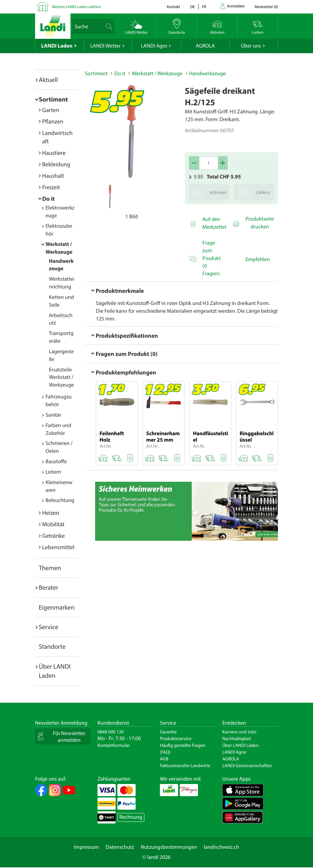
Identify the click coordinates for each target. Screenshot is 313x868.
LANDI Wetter (106, 46)
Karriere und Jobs (239, 732)
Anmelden (236, 6)
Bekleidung (56, 164)
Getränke (53, 536)
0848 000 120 (111, 732)
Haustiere (54, 153)
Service (49, 627)
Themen (50, 568)
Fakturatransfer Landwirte (185, 765)
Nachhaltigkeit (237, 738)
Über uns (251, 46)
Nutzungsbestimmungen (169, 847)
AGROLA (205, 46)
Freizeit (51, 187)
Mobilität (53, 524)
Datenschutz (120, 847)
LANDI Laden (57, 46)
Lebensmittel (58, 547)
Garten (51, 110)
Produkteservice (176, 738)
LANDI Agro (154, 46)
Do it (48, 199)
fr (204, 7)
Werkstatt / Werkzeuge (157, 74)
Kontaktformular (114, 745)
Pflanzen (53, 121)
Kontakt (174, 7)
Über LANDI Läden (240, 745)
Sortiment (53, 99)
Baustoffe (56, 461)
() (266, 7)
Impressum (86, 847)
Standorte (52, 646)
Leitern (53, 472)
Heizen (51, 513)
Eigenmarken (57, 607)
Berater (49, 587)
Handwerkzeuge (208, 74)
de (193, 7)
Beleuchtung (60, 500)
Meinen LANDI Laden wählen (76, 7)
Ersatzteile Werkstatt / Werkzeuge (61, 377)
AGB (164, 759)
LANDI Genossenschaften (247, 765)
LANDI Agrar (234, 752)
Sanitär (53, 415)
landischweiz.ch (221, 847)
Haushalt (53, 176)
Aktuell (48, 80)
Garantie (168, 732)
